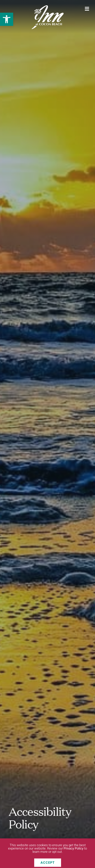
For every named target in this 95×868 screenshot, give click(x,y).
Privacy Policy (73, 851)
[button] (7, 19)
